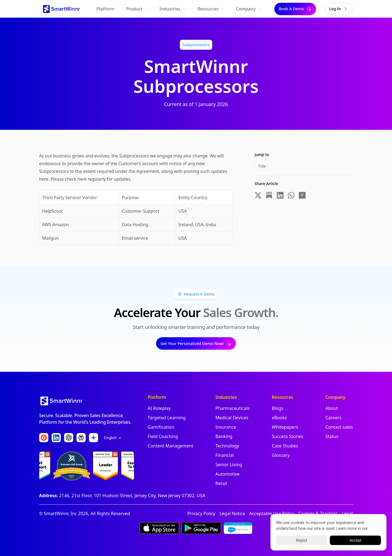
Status (332, 436)
